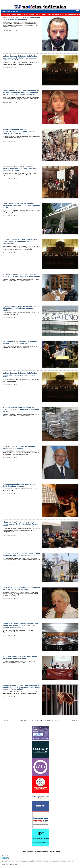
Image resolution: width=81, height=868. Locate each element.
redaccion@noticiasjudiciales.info (11, 864)
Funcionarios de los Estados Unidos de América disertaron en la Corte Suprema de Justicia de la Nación (20, 169)
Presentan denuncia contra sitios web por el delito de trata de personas (20, 485)
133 (46, 720)
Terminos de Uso (55, 852)
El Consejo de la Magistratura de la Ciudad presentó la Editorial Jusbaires (20, 657)
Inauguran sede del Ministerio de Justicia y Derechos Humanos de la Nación (20, 342)
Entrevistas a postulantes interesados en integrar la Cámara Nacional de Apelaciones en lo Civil (21, 206)
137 (58, 720)
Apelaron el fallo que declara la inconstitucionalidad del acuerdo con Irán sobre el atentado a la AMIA (19, 131)
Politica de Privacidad (41, 852)
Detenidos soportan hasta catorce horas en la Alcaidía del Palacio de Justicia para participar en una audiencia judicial (21, 687)
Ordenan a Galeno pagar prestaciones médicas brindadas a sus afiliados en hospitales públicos (21, 308)
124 (21, 720)
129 (35, 720)
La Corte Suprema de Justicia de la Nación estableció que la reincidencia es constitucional (20, 242)
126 (26, 720)
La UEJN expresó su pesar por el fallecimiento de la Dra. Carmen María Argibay (21, 589)
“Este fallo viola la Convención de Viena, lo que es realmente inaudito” (20, 447)
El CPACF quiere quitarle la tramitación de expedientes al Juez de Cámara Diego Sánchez (21, 275)
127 (29, 720)
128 (32, 720)
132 (44, 720)
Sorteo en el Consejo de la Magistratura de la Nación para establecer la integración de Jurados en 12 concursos (21, 626)
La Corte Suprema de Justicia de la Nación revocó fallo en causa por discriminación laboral (20, 375)
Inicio (24, 852)
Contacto (30, 852)
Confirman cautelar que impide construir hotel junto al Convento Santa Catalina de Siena (21, 554)
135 (52, 720)
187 (62, 720)
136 (55, 720)
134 (49, 720)
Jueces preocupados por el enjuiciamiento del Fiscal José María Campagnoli (21, 18)
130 (38, 720)
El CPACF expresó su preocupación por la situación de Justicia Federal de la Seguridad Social (21, 409)
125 (23, 720)
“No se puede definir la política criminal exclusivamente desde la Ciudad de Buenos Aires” (20, 524)
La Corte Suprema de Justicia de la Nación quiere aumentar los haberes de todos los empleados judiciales (20, 58)
